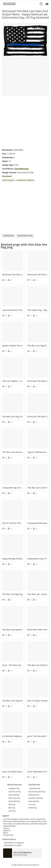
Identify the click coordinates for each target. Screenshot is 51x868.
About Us (7, 831)
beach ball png (14, 801)
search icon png (15, 792)
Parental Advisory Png (37, 792)
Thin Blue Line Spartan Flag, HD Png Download (23, 630)
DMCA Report (8, 180)
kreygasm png (14, 788)
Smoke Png (32, 808)
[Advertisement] (25, 122)
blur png (12, 808)
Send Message (22, 169)
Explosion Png (34, 795)
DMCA (5, 833)
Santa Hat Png (34, 801)
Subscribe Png (35, 788)
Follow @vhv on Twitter (12, 845)
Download (7, 176)
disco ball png (14, 795)
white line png (14, 798)
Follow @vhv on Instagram (14, 843)
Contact (6, 828)
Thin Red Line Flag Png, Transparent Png (20, 594)
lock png (12, 811)
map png (12, 804)
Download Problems (25, 180)
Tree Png (32, 804)
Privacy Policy (8, 835)
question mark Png (35, 798)
